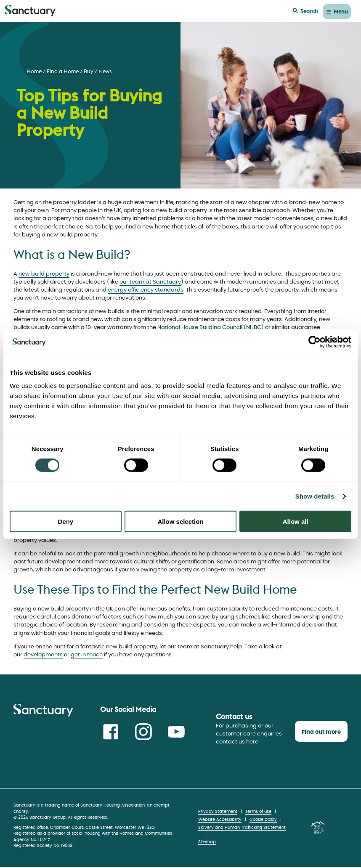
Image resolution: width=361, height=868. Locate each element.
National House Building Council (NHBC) (211, 328)
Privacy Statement (218, 812)
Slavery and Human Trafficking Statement (242, 828)
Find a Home (63, 71)
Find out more (321, 732)
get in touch (87, 655)
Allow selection (180, 522)
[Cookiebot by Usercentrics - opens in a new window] (315, 342)
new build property (44, 274)
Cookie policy (263, 820)
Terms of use (258, 812)
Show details (315, 496)
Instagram (143, 732)
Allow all (296, 522)
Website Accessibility (220, 820)
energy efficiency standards (146, 290)
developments (43, 655)
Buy (89, 71)
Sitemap (207, 842)
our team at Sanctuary (150, 282)
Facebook (111, 732)
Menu (341, 11)
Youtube (176, 732)
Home (34, 71)
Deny (65, 522)
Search (309, 11)
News (105, 71)
